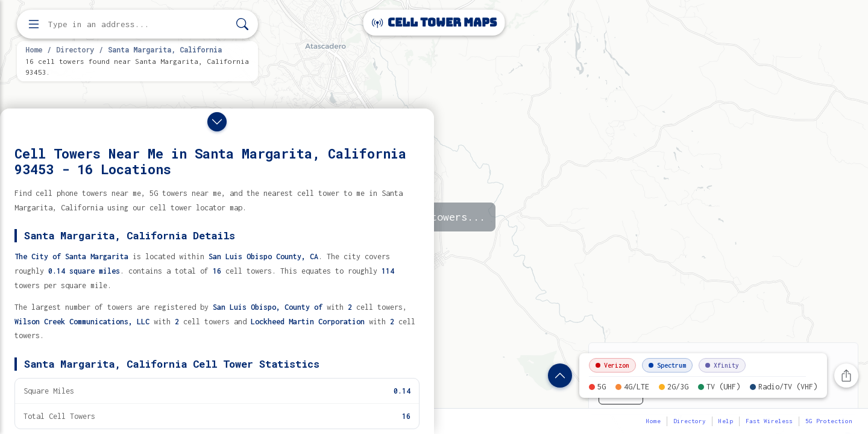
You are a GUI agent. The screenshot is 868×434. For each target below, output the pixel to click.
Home (34, 49)
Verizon (612, 365)
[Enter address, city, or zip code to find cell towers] (139, 24)
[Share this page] (846, 376)
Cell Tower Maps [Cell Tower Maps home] (434, 23)
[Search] (242, 24)
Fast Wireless (769, 421)
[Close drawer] (217, 122)
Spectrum (667, 365)
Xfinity (722, 365)
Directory (75, 49)
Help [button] (726, 421)
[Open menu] (34, 24)
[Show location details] (560, 376)
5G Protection (829, 421)
